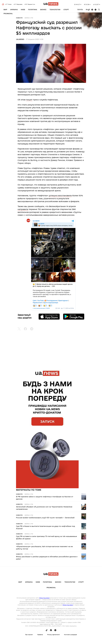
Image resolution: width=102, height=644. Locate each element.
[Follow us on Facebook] (92, 10)
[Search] (99, 10)
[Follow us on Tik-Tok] (89, 10)
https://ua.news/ (44, 598)
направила (23, 209)
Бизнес (43, 10)
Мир (5, 10)
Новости (19, 18)
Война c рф (29, 18)
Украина (14, 10)
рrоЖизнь (8, 14)
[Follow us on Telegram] (96, 10)
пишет (29, 100)
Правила (40, 635)
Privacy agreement (53, 635)
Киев (23, 10)
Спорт (66, 10)
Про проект (29, 635)
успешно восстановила (60, 196)
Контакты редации (70, 635)
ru (87, 10)
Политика (33, 10)
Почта (80, 10)
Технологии (55, 10)
